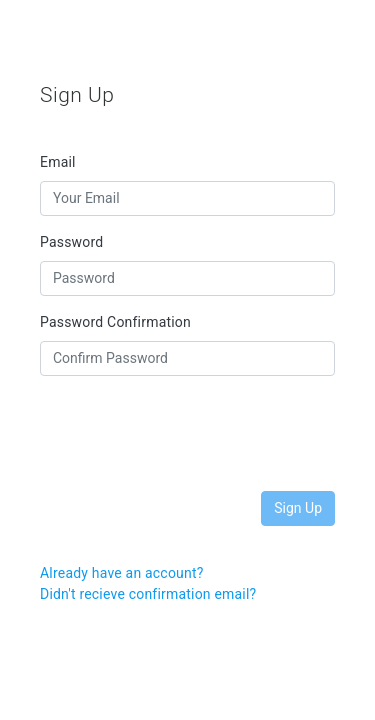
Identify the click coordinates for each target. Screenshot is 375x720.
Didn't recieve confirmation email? (148, 594)
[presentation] (192, 431)
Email (58, 162)
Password (71, 242)
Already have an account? (122, 573)
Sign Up (298, 508)
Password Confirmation (115, 322)
